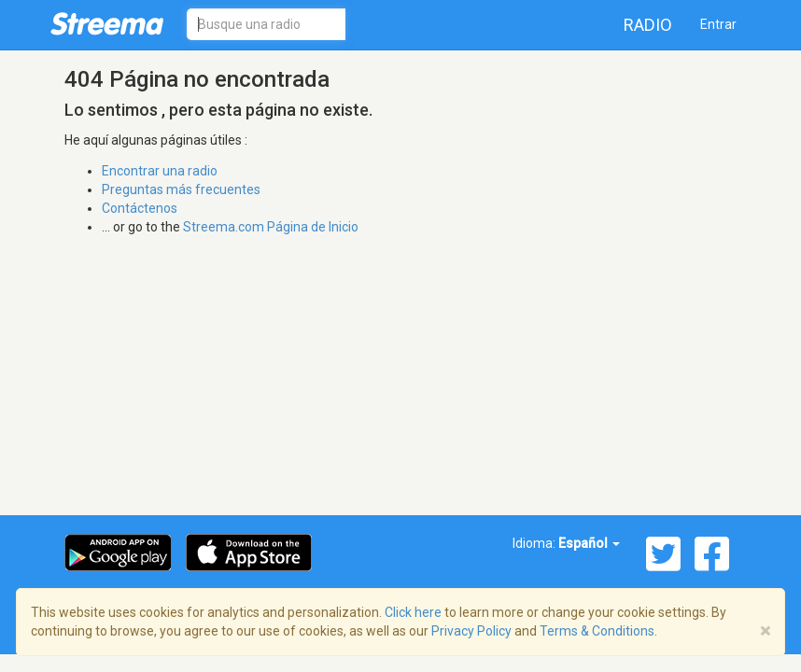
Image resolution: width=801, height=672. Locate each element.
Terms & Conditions (597, 631)
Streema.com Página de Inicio (271, 227)
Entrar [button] (718, 24)
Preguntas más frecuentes (181, 189)
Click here (413, 612)
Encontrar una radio (160, 171)
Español (589, 543)
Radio (648, 25)
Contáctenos (140, 208)
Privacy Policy (471, 631)
